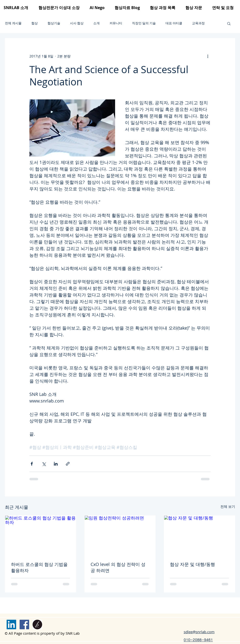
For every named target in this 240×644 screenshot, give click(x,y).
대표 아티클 (174, 23)
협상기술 (54, 23)
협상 (35, 23)
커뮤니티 (116, 23)
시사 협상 (77, 23)
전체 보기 (228, 506)
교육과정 (198, 23)
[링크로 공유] (68, 464)
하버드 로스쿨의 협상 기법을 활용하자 (39, 567)
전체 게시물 (13, 23)
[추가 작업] (208, 56)
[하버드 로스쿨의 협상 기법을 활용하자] (41, 536)
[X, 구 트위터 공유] (44, 464)
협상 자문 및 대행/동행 (192, 564)
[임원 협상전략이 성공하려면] (120, 536)
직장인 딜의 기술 (144, 23)
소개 (96, 23)
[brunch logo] (37, 624)
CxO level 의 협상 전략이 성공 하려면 (118, 567)
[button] (229, 23)
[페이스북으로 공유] (32, 464)
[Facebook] (24, 624)
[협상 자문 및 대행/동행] (199, 536)
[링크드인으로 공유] (56, 464)
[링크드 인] (11, 624)
